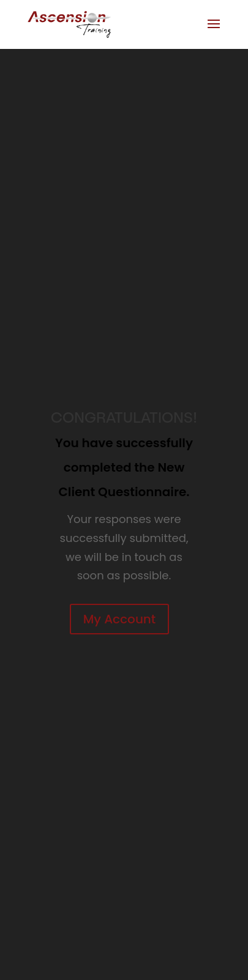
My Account (120, 619)
